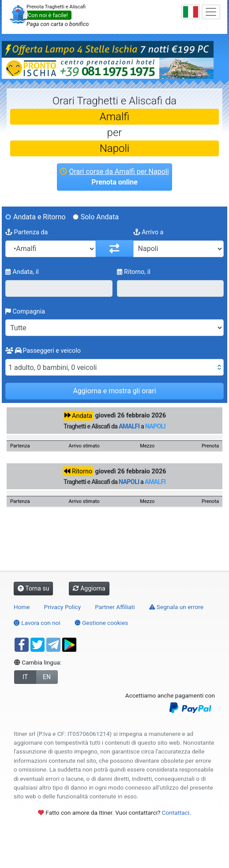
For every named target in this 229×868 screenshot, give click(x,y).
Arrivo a (148, 232)
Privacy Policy (63, 607)
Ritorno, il (134, 272)
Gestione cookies (101, 623)
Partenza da (26, 232)
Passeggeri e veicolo (43, 351)
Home (22, 607)
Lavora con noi (37, 623)
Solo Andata (100, 217)
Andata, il (22, 272)
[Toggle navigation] (211, 12)
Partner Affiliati (115, 607)
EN (47, 677)
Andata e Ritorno (39, 217)
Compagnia (25, 312)
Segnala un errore (176, 607)
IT (25, 677)
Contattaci (176, 813)
